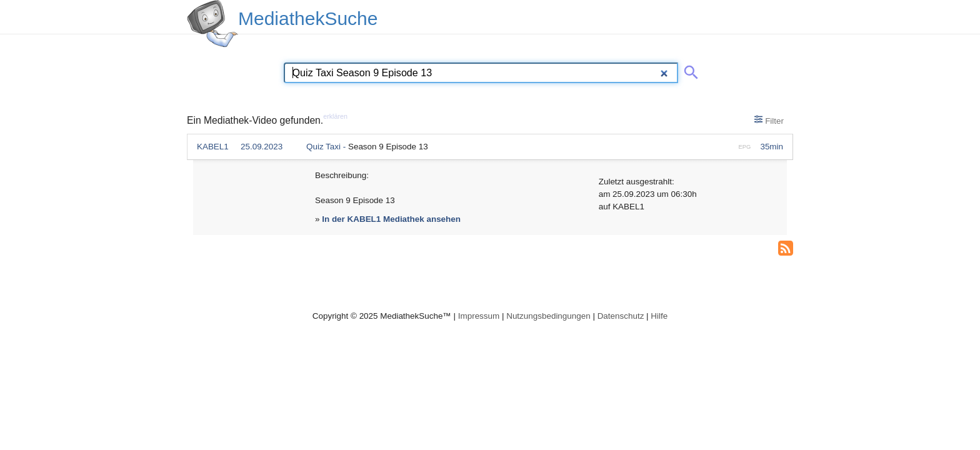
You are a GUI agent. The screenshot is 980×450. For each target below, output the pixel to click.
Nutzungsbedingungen (548, 316)
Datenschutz (621, 316)
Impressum (479, 316)
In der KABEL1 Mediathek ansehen (391, 219)
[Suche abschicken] (689, 70)
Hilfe (659, 316)
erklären (335, 116)
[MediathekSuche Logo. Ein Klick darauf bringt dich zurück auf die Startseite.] (212, 24)
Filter (769, 120)
